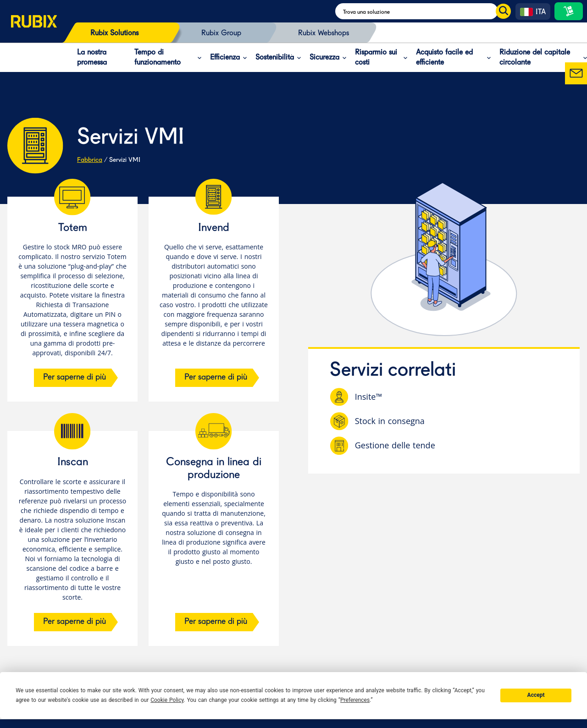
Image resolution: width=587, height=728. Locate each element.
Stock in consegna (390, 421)
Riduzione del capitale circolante (535, 58)
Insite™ (368, 397)
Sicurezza (324, 58)
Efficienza (225, 58)
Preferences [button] (355, 700)
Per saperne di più (75, 377)
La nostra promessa (92, 58)
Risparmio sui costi (376, 58)
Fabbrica (90, 160)
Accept (536, 695)
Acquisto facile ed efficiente (444, 58)
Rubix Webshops (324, 33)
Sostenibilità (275, 58)
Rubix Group (221, 33)
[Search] (423, 11)
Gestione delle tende (395, 446)
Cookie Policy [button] (167, 700)
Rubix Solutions (114, 33)
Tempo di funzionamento (158, 58)
